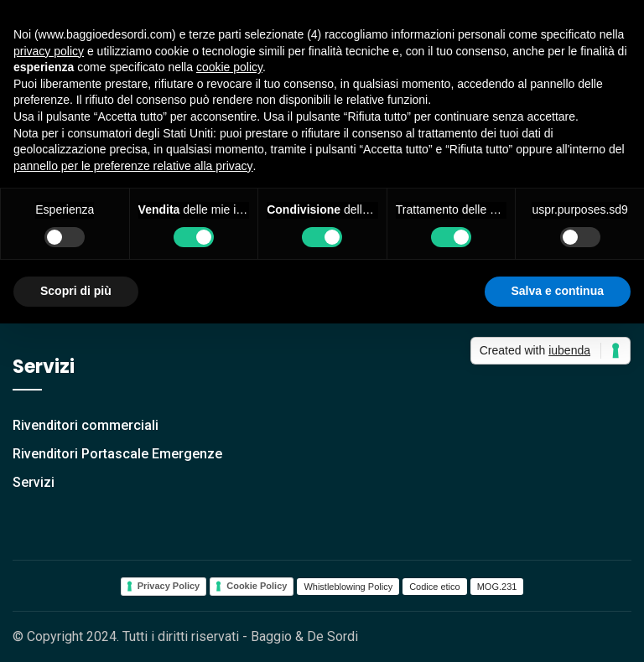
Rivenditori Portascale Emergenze (117, 454)
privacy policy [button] (49, 51)
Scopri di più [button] (76, 291)
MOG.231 (497, 587)
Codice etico (435, 587)
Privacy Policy (169, 586)
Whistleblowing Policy (348, 587)
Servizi (34, 482)
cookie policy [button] (229, 67)
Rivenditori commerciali (86, 425)
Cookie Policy (257, 586)
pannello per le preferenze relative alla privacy (133, 166)
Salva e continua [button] (558, 291)
